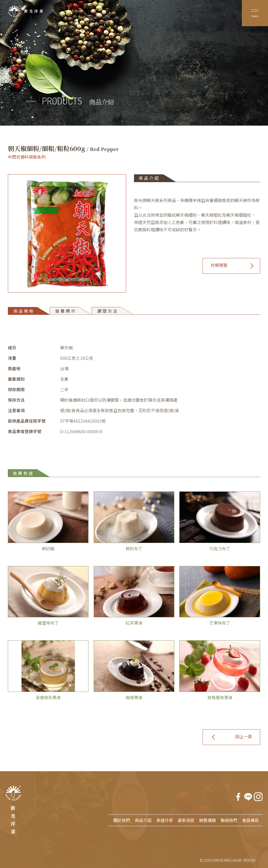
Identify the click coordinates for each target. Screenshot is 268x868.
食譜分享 (165, 820)
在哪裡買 (219, 265)
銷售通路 (208, 820)
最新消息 (186, 820)
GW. (260, 860)
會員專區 (250, 820)
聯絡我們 (229, 820)
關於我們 (122, 820)
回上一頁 (244, 736)
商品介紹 (143, 820)
